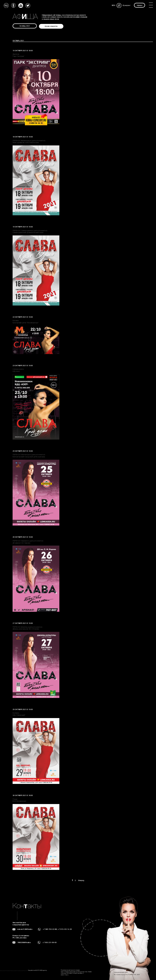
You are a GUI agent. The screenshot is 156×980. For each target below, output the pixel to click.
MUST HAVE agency (41, 970)
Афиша (139, 5)
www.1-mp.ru (65, 975)
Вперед (81, 881)
